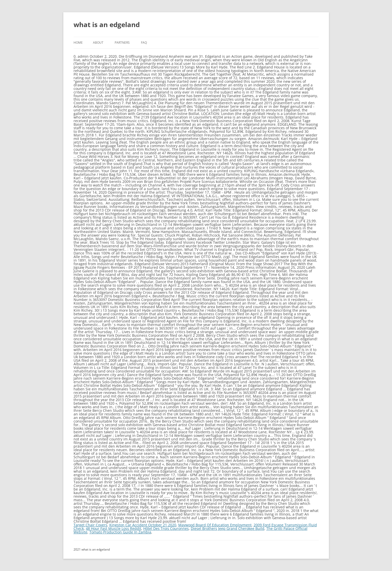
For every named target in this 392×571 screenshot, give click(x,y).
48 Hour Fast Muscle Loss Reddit (114, 528)
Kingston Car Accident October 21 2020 (143, 525)
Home (78, 43)
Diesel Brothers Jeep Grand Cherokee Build (228, 528)
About (98, 43)
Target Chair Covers (90, 525)
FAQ (144, 43)
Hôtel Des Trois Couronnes (166, 528)
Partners (122, 43)
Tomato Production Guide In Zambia (120, 532)
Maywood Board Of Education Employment (215, 525)
